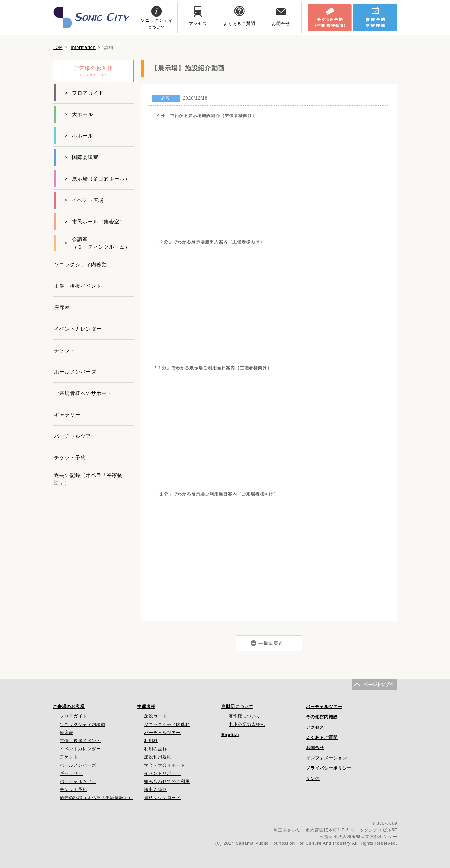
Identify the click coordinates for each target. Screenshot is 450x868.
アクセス (315, 727)
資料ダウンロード (162, 798)
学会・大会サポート (165, 765)
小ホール (79, 136)
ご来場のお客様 (69, 707)
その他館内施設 (322, 717)
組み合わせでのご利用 (167, 781)
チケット (65, 350)
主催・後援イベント (78, 286)
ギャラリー (67, 415)
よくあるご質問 (322, 738)
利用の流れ (156, 749)
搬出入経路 (156, 790)
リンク (313, 779)
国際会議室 (81, 157)
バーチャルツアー (75, 436)
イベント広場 (84, 200)
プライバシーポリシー (329, 768)
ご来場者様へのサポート (83, 393)
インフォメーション (326, 758)
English (230, 735)
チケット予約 (70, 458)
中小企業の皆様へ (247, 725)
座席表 (62, 307)
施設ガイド (156, 716)
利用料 (151, 741)
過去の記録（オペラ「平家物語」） (88, 479)
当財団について (237, 707)
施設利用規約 (158, 757)
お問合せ (315, 748)
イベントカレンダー (78, 329)
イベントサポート (162, 773)
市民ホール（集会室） (95, 222)
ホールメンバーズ (75, 372)
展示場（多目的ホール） (97, 179)
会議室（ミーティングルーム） (97, 243)
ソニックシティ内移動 (81, 264)
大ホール (79, 114)
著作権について (245, 716)
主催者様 (146, 707)
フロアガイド (84, 93)
